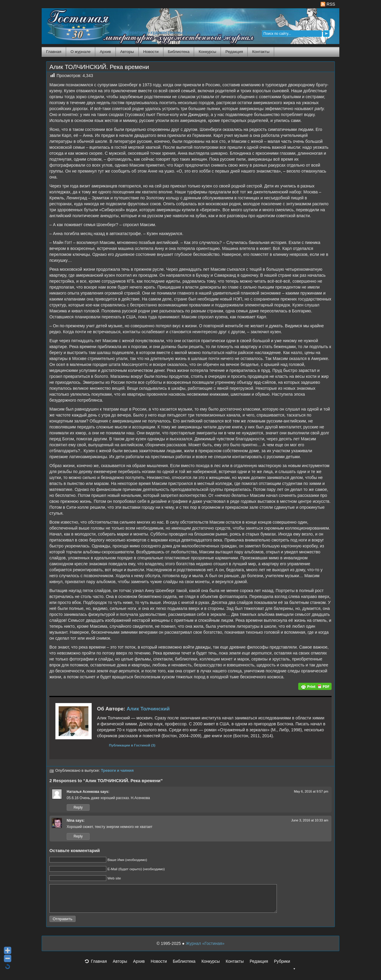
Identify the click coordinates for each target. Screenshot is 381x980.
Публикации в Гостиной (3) (132, 745)
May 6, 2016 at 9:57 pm (311, 791)
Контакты (261, 52)
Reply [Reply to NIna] (78, 836)
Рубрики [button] (285, 968)
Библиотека (179, 52)
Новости (151, 52)
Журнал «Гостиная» (205, 949)
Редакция (234, 52)
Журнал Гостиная (70, 25)
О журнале (81, 52)
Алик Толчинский (148, 709)
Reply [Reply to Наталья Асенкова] (78, 807)
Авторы (127, 52)
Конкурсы (207, 52)
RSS (328, 4)
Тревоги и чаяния (117, 771)
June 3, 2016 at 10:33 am (310, 820)
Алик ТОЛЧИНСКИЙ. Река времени (99, 67)
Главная (54, 52)
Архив (105, 52)
